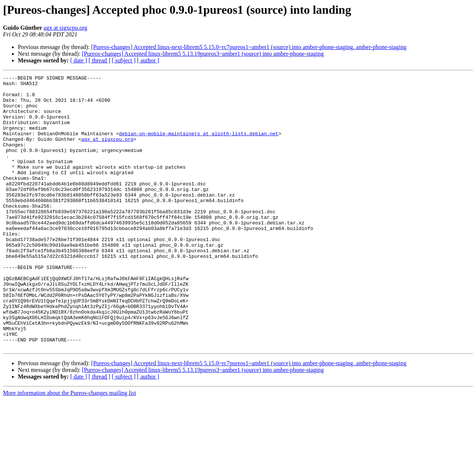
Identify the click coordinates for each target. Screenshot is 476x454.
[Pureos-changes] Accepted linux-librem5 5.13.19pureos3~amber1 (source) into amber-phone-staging (203, 54)
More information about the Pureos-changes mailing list (69, 447)
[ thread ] (99, 60)
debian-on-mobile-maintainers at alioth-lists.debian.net (199, 146)
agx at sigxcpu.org (65, 28)
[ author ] (148, 60)
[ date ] (79, 60)
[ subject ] (124, 60)
